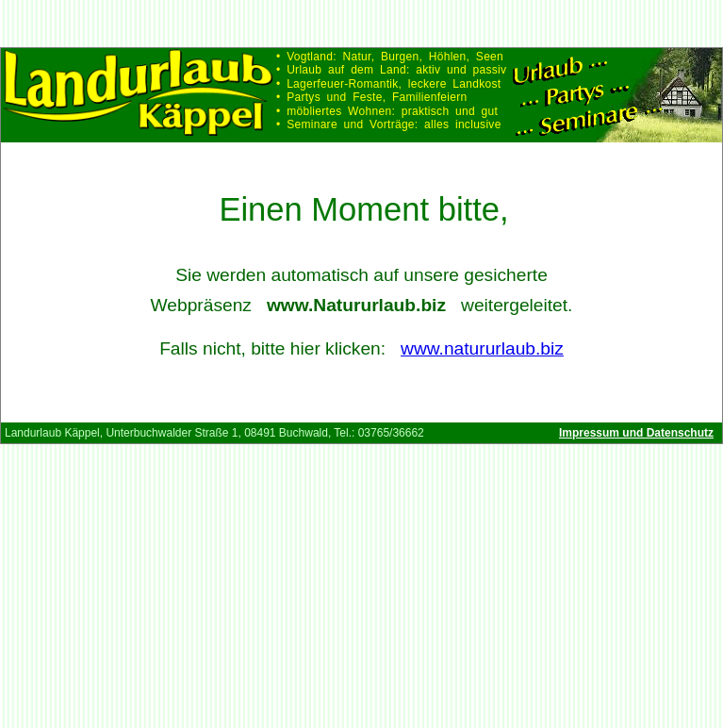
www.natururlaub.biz (482, 348)
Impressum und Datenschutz (636, 433)
